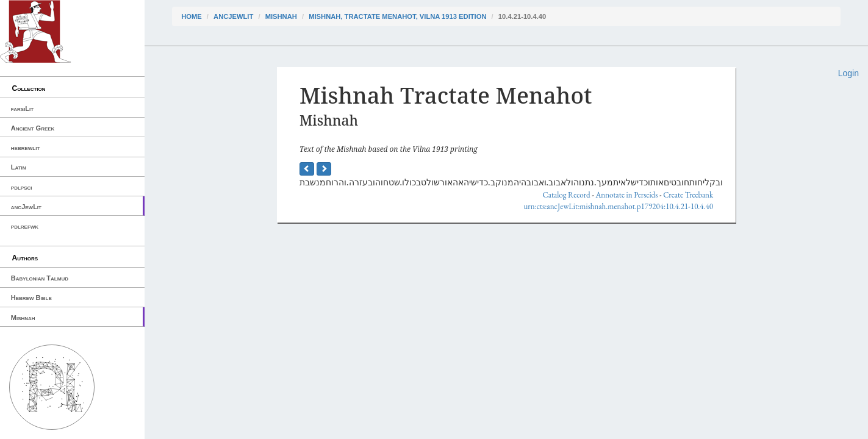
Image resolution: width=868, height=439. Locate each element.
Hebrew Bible (31, 298)
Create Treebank (688, 195)
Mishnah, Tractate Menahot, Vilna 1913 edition (397, 16)
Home (192, 16)
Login (848, 73)
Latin (19, 167)
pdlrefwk (25, 226)
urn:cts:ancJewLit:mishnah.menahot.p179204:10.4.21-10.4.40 (618, 206)
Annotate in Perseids (626, 195)
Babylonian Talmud (40, 278)
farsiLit (22, 109)
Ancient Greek (33, 128)
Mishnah (23, 318)
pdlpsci (22, 187)
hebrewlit (26, 148)
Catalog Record (567, 195)
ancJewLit (26, 207)
